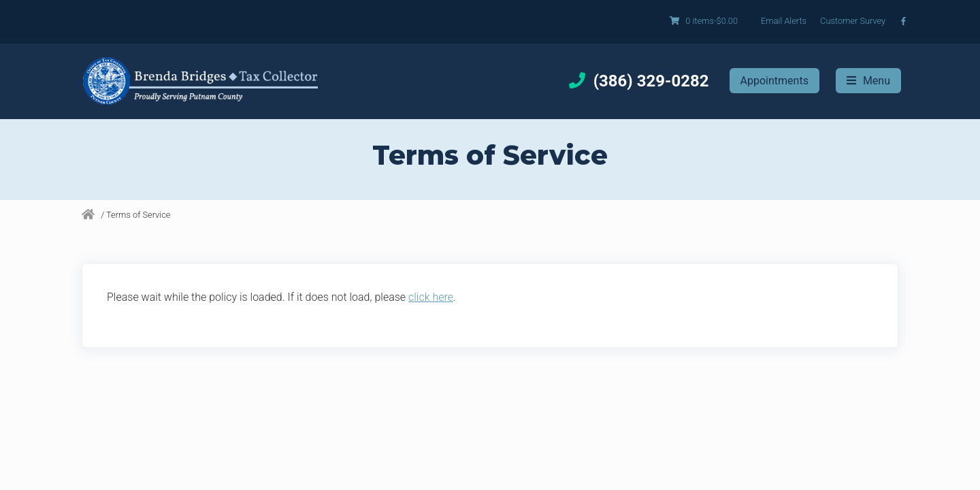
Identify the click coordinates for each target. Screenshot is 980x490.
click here (431, 297)
